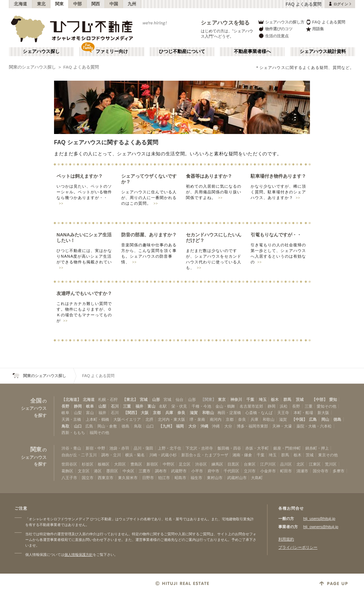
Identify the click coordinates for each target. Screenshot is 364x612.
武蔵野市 (179, 471)
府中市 (213, 471)
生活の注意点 (273, 36)
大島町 (257, 478)
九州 (132, 4)
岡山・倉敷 (107, 426)
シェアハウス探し (41, 52)
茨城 (300, 399)
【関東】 (208, 399)
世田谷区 (69, 464)
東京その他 (328, 455)
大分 (192, 426)
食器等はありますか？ (209, 176)
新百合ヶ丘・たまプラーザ (205, 455)
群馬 (287, 399)
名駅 (163, 406)
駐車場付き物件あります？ (278, 176)
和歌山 (208, 413)
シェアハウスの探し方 (281, 22)
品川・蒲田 (143, 448)
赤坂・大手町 (257, 448)
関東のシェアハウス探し (32, 67)
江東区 (315, 464)
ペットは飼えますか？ (80, 176)
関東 (60, 4)
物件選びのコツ (275, 29)
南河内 (216, 419)
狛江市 (164, 478)
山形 (156, 399)
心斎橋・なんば (259, 413)
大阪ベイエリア (127, 419)
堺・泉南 (197, 419)
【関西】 (131, 413)
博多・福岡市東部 (252, 426)
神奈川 (236, 399)
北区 (300, 464)
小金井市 (268, 471)
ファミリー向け (112, 52)
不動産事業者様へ (252, 52)
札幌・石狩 (108, 399)
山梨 (102, 406)
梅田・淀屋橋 (229, 413)
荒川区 (331, 464)
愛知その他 (326, 406)
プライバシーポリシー (298, 547)
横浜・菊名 (135, 455)
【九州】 (166, 426)
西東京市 (106, 478)
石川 (115, 406)
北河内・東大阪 (172, 419)
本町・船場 (303, 413)
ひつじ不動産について (182, 52)
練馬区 (217, 464)
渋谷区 (201, 464)
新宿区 (152, 464)
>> (61, 204)
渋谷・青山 (71, 448)
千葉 (250, 399)
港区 (98, 471)
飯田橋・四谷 (229, 448)
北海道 (21, 4)
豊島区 (136, 464)
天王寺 (283, 413)
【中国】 (299, 419)
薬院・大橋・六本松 (314, 426)
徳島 (337, 419)
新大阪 (323, 413)
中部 (78, 4)
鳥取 (65, 426)
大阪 (145, 413)
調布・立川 (111, 455)
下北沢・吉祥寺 (199, 448)
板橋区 (104, 464)
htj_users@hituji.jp (319, 519)
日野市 (148, 478)
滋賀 (194, 413)
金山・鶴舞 (225, 406)
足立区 (185, 464)
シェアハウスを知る (225, 23)
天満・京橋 (71, 419)
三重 (127, 406)
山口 (78, 426)
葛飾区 (67, 471)
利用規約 (286, 539)
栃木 (275, 399)
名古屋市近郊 (251, 406)
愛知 (333, 399)
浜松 (284, 406)
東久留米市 (128, 478)
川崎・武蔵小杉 (163, 455)
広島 (313, 419)
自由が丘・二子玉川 (79, 455)
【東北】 (130, 399)
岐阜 (90, 406)
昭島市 (180, 478)
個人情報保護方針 (79, 555)
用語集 (315, 29)
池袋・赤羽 (119, 448)
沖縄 (204, 426)
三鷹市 (144, 471)
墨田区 (112, 471)
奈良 (181, 413)
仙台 (180, 399)
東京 (222, 399)
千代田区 (231, 471)
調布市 (161, 471)
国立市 (88, 478)
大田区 (120, 464)
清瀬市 (302, 471)
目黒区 (233, 464)
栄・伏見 (179, 406)
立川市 (250, 471)
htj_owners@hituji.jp (321, 527)
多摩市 (339, 471)
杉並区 (88, 464)
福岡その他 (99, 433)
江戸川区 (268, 464)
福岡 (180, 426)
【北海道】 (71, 399)
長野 (65, 406)
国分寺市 (321, 471)
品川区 (286, 464)
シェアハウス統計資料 (323, 52)
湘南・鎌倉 (242, 455)
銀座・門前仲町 (287, 448)
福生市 (196, 478)
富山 (151, 406)
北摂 (149, 419)
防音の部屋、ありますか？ (149, 235)
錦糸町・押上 (317, 448)
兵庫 (169, 413)
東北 (41, 4)
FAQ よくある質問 (325, 22)
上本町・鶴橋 (97, 419)
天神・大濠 (282, 426)
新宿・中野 (95, 448)
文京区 (84, 471)
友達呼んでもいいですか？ (84, 293)
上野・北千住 (170, 448)
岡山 (325, 419)
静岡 (78, 406)
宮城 (144, 399)
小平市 (197, 471)
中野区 (169, 464)
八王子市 (69, 478)
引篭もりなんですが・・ (276, 235)
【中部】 (320, 399)
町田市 (286, 471)
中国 (114, 4)
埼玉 (263, 399)
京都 (157, 413)
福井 (139, 406)
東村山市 (215, 478)
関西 (96, 4)
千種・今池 (201, 406)
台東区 (250, 464)
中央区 (129, 471)
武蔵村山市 (237, 478)
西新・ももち (73, 433)
